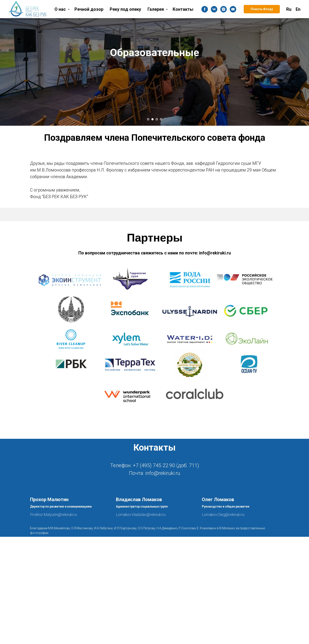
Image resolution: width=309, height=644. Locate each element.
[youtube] (233, 9)
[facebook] (205, 9)
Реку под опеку (125, 9)
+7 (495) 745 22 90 (154, 573)
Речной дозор (89, 9)
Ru (289, 9)
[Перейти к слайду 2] (152, 119)
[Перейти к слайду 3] (157, 119)
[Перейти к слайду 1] (148, 119)
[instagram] (224, 9)
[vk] (214, 9)
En (298, 9)
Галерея (156, 9)
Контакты (183, 9)
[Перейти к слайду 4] (161, 119)
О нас (61, 9)
